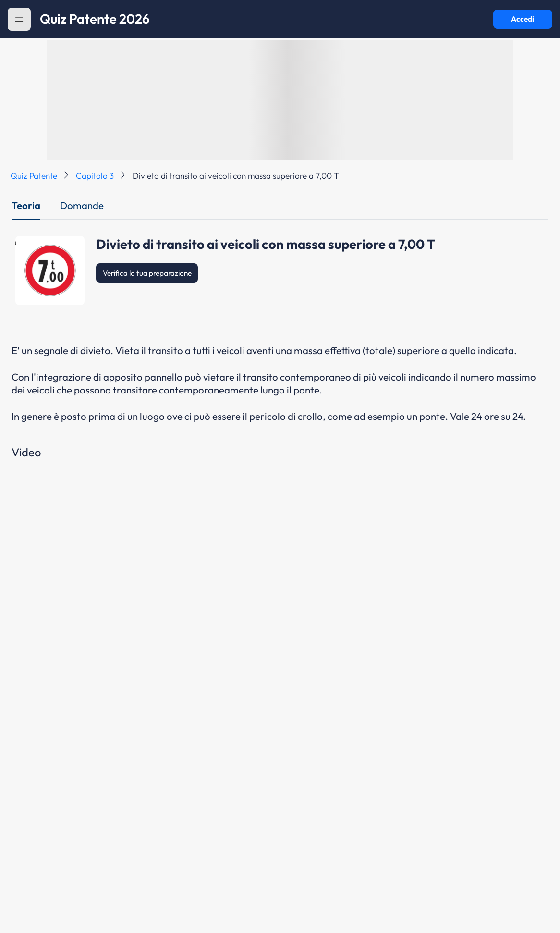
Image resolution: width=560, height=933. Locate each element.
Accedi (523, 19)
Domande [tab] (82, 205)
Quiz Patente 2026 (95, 19)
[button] (19, 19)
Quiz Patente (34, 176)
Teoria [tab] (26, 205)
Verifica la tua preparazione (147, 273)
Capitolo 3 (95, 176)
